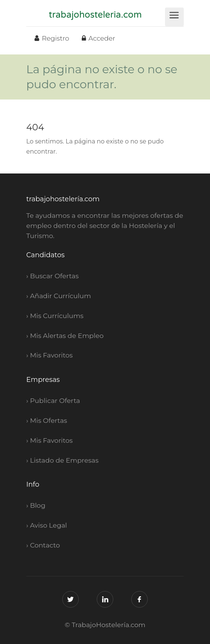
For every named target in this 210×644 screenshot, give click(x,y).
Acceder (98, 38)
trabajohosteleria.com (95, 15)
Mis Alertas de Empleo (67, 336)
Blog (38, 505)
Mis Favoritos (51, 355)
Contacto (45, 545)
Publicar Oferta (55, 400)
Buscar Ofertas (54, 276)
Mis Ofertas (49, 420)
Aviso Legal (49, 525)
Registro (52, 38)
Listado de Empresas (64, 460)
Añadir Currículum (61, 296)
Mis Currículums (57, 316)
